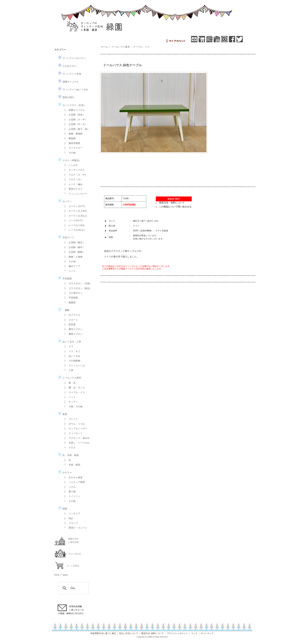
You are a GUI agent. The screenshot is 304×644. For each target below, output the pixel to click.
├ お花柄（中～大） (75, 124)
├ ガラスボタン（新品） (77, 288)
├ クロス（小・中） (75, 175)
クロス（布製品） (69, 160)
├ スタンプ (70, 523)
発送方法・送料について (172, 203)
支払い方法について (129, 633)
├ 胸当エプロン (72, 329)
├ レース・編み (72, 184)
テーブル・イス (141, 47)
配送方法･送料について (153, 633)
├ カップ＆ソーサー (75, 428)
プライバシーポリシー (177, 633)
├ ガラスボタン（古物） (77, 283)
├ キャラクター (72, 148)
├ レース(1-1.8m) (73, 225)
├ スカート (70, 320)
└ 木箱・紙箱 (71, 465)
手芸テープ (66, 238)
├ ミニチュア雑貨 (73, 482)
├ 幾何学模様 (71, 143)
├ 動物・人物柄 (72, 257)
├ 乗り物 (69, 492)
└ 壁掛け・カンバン (75, 528)
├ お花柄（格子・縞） (76, 129)
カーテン (65, 201)
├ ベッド (69, 397)
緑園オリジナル (68, 82)
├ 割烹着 (69, 324)
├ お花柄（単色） (73, 115)
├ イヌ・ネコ (71, 351)
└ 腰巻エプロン (72, 334)
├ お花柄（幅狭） (73, 252)
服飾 (64, 310)
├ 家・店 (69, 383)
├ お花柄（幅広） (73, 242)
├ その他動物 (71, 361)
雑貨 (62, 509)
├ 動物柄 (69, 138)
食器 (62, 414)
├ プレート (70, 419)
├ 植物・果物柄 (72, 134)
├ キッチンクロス (73, 170)
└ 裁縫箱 (69, 302)
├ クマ (68, 346)
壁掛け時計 (66, 97)
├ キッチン (70, 402)
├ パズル (69, 487)
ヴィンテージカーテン (72, 58)
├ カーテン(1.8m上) (75, 216)
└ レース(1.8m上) (73, 230)
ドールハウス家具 (69, 378)
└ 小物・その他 (72, 406)
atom (65, 575)
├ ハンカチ (70, 165)
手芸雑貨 (65, 279)
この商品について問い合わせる (175, 207)
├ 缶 (66, 460)
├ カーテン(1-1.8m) (74, 211)
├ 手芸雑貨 (70, 298)
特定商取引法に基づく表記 (103, 633)
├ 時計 (68, 518)
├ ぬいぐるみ (71, 356)
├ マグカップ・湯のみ (76, 438)
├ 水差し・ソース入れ (76, 443)
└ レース (69, 271)
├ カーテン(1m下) (73, 206)
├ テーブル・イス (73, 392)
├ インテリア (71, 514)
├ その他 (69, 261)
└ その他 (69, 153)
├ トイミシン (71, 496)
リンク (194, 633)
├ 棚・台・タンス (73, 387)
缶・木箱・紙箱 (68, 455)
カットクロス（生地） (72, 105)
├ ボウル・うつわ (73, 424)
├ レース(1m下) (72, 220)
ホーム (104, 47)
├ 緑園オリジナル (73, 110)
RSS (57, 575)
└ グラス (69, 448)
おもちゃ (65, 472)
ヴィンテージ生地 (69, 74)
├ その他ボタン (72, 293)
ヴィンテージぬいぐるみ (73, 89)
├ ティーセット (72, 433)
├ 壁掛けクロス (72, 189)
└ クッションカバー (75, 194)
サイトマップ (207, 633)
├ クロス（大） (72, 179)
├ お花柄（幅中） (73, 247)
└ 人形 (68, 370)
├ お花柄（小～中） (75, 119)
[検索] (73, 588)
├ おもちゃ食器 (72, 477)
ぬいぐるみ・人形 (69, 342)
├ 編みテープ (71, 266)
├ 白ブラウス (71, 315)
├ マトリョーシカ (73, 365)
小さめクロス (67, 66)
